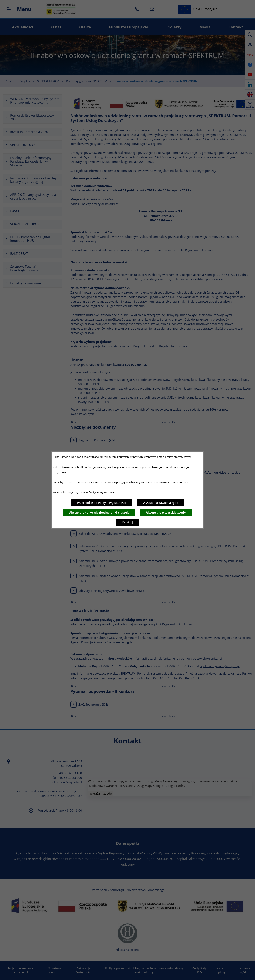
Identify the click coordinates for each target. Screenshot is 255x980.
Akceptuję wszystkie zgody (166, 512)
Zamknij (127, 522)
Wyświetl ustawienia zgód (160, 503)
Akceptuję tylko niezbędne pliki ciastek (99, 512)
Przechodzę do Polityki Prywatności (101, 503)
